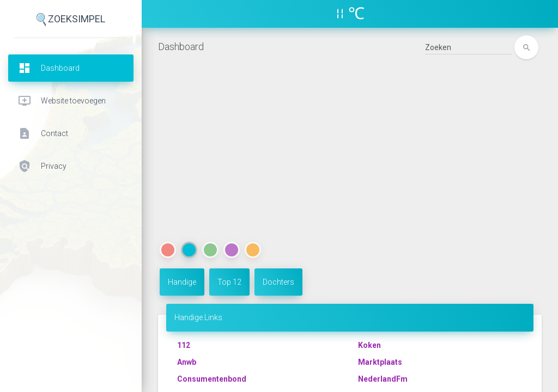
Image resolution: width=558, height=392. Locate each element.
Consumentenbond (212, 379)
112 (184, 345)
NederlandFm (383, 379)
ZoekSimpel (71, 20)
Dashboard (181, 47)
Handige (182, 282)
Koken (369, 345)
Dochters (278, 282)
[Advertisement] (350, 158)
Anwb (187, 362)
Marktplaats (380, 362)
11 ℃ (350, 14)
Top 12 (229, 282)
